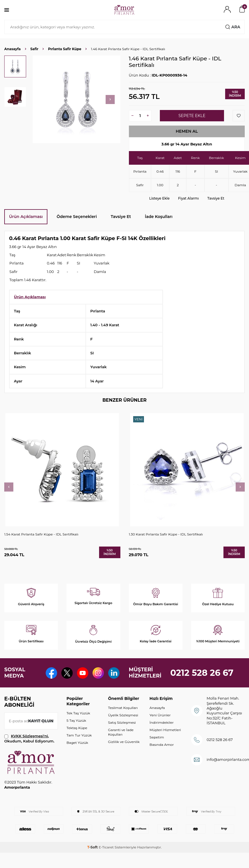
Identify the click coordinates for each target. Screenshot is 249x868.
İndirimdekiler (162, 722)
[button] (110, 99)
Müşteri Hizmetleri (165, 730)
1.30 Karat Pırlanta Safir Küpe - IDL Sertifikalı (166, 534)
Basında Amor (162, 745)
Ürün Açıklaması (26, 217)
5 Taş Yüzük (76, 720)
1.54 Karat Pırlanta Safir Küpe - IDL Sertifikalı (41, 534)
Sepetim (157, 737)
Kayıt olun (41, 721)
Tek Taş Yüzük (78, 713)
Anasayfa (12, 49)
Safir (34, 49)
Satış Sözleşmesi (122, 722)
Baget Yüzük (77, 743)
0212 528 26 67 (202, 673)
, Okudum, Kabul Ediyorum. (29, 738)
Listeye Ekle (160, 198)
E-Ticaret (106, 847)
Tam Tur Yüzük (79, 735)
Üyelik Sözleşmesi (123, 715)
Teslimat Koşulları (123, 708)
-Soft (93, 847)
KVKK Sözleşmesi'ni (30, 736)
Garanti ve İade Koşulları (121, 732)
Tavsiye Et (216, 198)
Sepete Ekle (192, 116)
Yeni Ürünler (160, 715)
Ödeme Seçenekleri (77, 217)
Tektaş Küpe (77, 728)
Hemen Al (187, 131)
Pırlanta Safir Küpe (65, 49)
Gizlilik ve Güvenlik (124, 742)
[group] (77, 99)
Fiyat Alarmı (188, 198)
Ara (233, 27)
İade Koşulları (159, 217)
